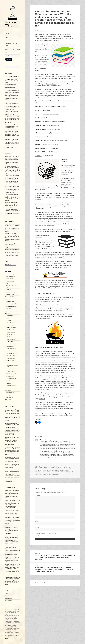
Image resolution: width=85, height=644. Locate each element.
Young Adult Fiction (10, 294)
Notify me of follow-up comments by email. (46, 533)
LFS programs (9, 376)
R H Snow (7, 234)
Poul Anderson (10, 339)
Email (37, 521)
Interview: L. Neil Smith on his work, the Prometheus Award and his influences (12, 466)
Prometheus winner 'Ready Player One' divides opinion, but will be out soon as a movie (12, 204)
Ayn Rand (9, 318)
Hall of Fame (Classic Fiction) (12, 286)
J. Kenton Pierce (44, 472)
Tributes (7, 400)
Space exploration (10, 386)
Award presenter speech (12, 369)
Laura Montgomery (67, 472)
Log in (6, 594)
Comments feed (8, 598)
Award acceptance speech (13, 365)
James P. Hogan (10, 327)
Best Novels (8, 279)
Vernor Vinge (10, 356)
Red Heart (64, 473)
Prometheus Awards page (59, 382)
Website (37, 527)
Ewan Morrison (41, 470)
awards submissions (44, 469)
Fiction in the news (10, 374)
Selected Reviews (10, 397)
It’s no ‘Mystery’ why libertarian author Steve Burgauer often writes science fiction (12, 126)
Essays (6, 299)
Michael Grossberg (42, 31)
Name (37, 515)
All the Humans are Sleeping (61, 467)
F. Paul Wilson (10, 320)
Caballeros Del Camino (65, 469)
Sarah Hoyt (9, 346)
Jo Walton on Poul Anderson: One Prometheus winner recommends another (11, 113)
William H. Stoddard (10, 224)
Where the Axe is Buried (54, 475)
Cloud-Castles (70, 76)
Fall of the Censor (51, 84)
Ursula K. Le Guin (11, 353)
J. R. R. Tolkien (10, 325)
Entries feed (8, 596)
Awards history (9, 361)
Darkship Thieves (47, 78)
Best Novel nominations (54, 469)
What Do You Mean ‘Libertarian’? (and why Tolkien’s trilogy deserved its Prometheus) (12, 476)
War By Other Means (43, 475)
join (41, 355)
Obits (7, 381)
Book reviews (9, 393)
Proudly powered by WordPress (42, 583)
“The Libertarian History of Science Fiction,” (52, 402)
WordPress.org (8, 601)
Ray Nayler (59, 473)
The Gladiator (69, 78)
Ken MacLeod (10, 330)
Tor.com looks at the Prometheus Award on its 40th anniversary (12, 471)
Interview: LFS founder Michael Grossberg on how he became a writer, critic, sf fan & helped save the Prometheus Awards (12, 459)
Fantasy (8, 283)
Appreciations (8, 274)
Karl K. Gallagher (59, 472)
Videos (7, 388)
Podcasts (8, 383)
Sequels (8, 290)
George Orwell (10, 323)
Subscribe (9, 59)
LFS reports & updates (11, 378)
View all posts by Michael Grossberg (59, 457)
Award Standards (10, 301)
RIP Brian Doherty (9, 147)
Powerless (54, 473)
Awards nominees (11, 371)
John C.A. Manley (51, 472)
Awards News (9, 363)
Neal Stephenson (11, 337)
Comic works (9, 281)
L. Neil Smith (10, 332)
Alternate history (10, 276)
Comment (38, 495)
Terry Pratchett (10, 349)
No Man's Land (42, 473)
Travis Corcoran (11, 351)
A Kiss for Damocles (50, 467)
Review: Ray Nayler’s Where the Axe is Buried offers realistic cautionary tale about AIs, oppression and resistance (12, 513)
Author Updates (9, 316)
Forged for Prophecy (63, 470)
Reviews (7, 390)
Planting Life (48, 473)
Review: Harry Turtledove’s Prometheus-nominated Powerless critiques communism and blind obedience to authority (12, 548)
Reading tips (9, 309)
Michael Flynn (10, 334)
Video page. (42, 399)
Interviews (7, 311)
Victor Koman (10, 358)
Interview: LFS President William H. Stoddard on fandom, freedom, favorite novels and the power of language (12, 418)
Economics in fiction (11, 306)
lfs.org (6, 638)
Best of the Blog (8, 297)
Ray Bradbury (10, 342)
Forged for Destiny (54, 470)
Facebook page (65, 414)
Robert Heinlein (10, 344)
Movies (8, 395)
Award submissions (10, 304)
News (6, 313)
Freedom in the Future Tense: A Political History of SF (12, 481)
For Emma (47, 470)
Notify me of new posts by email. (44, 536)
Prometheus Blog (10, 23)
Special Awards (9, 292)
